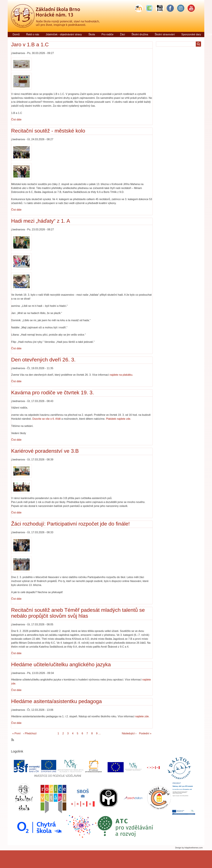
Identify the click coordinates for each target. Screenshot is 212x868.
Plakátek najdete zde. (119, 419)
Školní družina (140, 34)
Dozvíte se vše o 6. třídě (47, 419)
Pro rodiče (107, 34)
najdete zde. (142, 716)
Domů (16, 34)
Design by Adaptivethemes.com (189, 848)
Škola (92, 34)
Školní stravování (165, 34)
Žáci (122, 34)
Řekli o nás (33, 34)
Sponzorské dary (191, 34)
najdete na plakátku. (121, 375)
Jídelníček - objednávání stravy (64, 34)
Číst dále (16, 120)
